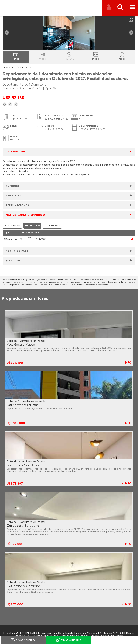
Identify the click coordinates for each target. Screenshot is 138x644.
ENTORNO (13, 186)
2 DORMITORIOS (52, 226)
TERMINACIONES (17, 205)
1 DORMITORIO (32, 226)
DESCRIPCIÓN (15, 152)
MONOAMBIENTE (12, 226)
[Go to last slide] (7, 33)
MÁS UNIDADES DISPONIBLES (26, 215)
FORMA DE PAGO (17, 251)
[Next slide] (131, 33)
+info (131, 239)
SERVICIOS (13, 261)
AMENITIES (13, 196)
